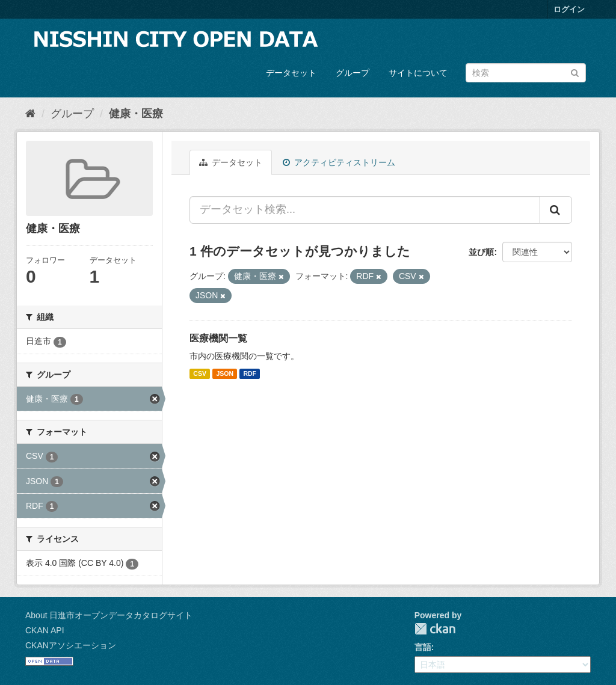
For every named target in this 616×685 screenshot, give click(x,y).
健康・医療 (136, 114)
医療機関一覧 (218, 338)
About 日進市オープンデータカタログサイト (109, 615)
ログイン (569, 9)
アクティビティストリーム (339, 162)
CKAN (435, 629)
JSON (225, 373)
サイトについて (418, 73)
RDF (250, 373)
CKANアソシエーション (71, 645)
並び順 (481, 252)
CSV (200, 373)
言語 (423, 647)
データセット (291, 73)
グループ (353, 73)
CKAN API (45, 630)
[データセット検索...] (365, 210)
